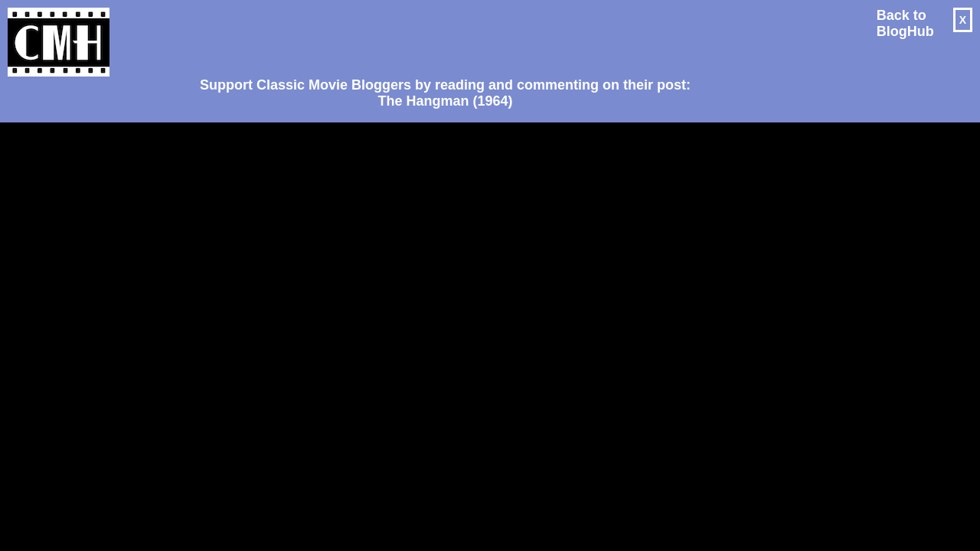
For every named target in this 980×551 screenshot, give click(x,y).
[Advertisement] (439, 35)
